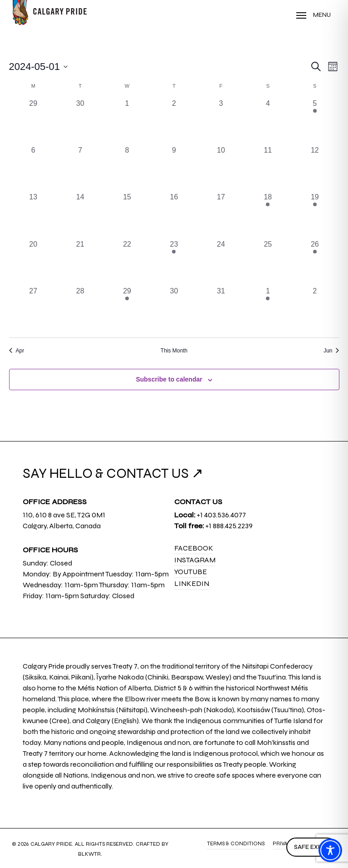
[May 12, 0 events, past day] (315, 168)
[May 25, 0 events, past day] (268, 262)
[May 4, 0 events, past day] (268, 122)
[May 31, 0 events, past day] (221, 309)
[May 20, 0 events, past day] (33, 262)
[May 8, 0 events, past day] (127, 168)
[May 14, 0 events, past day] (80, 215)
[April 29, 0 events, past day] (33, 122)
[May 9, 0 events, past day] (174, 168)
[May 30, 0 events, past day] (174, 309)
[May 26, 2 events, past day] (315, 262)
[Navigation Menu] (314, 15)
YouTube (191, 572)
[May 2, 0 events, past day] (174, 122)
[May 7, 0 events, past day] (80, 168)
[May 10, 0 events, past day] (221, 168)
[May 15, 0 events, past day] (127, 215)
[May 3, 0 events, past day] (221, 122)
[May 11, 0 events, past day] (268, 168)
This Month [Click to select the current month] (174, 351)
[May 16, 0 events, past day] (174, 215)
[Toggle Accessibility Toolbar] (330, 850)
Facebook (194, 548)
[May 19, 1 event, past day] (315, 215)
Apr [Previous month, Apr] (17, 351)
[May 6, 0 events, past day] (33, 168)
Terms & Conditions (236, 843)
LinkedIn (192, 583)
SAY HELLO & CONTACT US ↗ (113, 473)
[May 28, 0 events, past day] (80, 309)
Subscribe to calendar (169, 379)
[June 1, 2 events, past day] (268, 309)
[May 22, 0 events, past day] (127, 262)
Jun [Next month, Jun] (331, 351)
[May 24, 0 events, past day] (221, 262)
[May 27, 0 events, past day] (33, 309)
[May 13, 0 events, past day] (33, 215)
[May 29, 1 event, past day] (127, 309)
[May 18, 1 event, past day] (268, 215)
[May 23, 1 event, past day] (174, 262)
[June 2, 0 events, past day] (315, 309)
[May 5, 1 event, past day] (315, 122)
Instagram (195, 560)
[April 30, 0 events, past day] (80, 122)
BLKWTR (89, 854)
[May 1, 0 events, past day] (127, 122)
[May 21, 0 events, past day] (80, 262)
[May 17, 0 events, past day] (221, 215)
